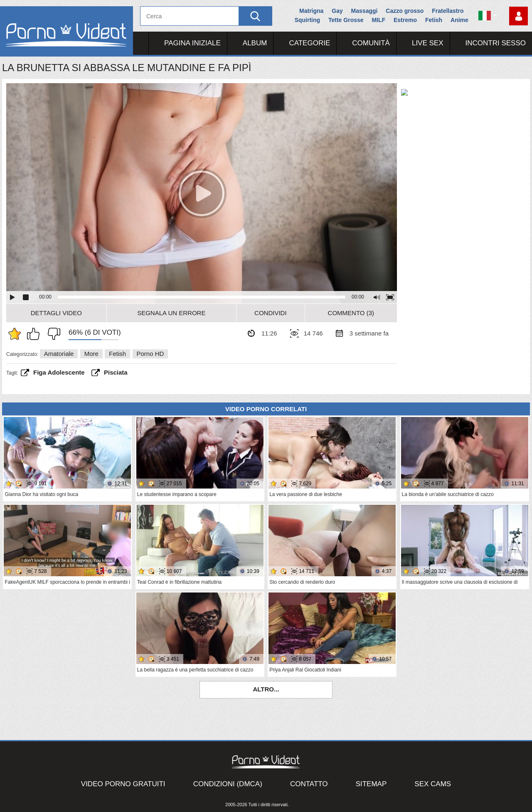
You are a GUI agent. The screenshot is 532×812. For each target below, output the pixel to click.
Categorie (309, 43)
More (91, 354)
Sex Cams (433, 784)
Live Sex (428, 43)
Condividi (271, 313)
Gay (337, 11)
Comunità (371, 43)
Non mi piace (52, 334)
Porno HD (150, 354)
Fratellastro (448, 11)
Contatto (309, 784)
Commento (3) (351, 313)
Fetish (434, 20)
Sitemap (371, 784)
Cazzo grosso (405, 11)
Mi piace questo (35, 334)
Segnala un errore (171, 313)
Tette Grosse (346, 20)
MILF (378, 20)
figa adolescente (59, 372)
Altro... (266, 689)
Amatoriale (59, 354)
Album (255, 43)
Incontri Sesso (496, 43)
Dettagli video (56, 313)
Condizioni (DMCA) (228, 784)
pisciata (116, 372)
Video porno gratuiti (123, 784)
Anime (459, 20)
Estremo (405, 20)
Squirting (307, 20)
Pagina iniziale (192, 43)
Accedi (518, 16)
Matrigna (311, 11)
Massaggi (365, 11)
